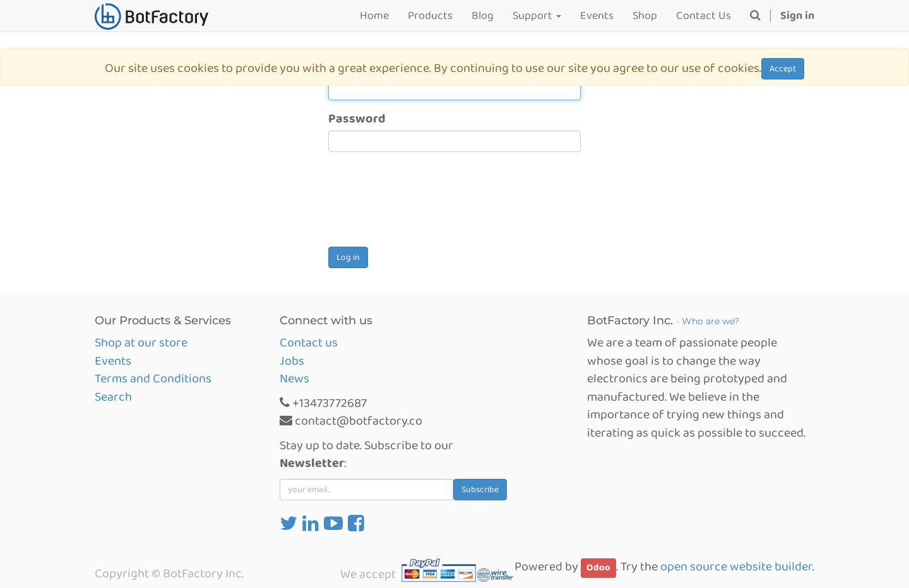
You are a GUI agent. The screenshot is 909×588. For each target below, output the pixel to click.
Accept (783, 69)
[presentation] (424, 204)
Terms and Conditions (153, 379)
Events (113, 361)
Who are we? (710, 321)
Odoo (598, 568)
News (294, 379)
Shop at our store (141, 343)
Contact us (309, 343)
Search (113, 397)
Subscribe (480, 490)
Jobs (292, 361)
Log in (348, 257)
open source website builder (736, 567)
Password (357, 119)
